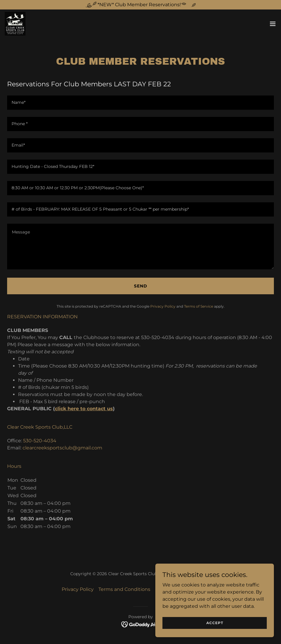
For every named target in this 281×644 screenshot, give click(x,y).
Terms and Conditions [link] (124, 589)
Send (141, 286)
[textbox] (140, 103)
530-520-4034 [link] (40, 441)
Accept (215, 623)
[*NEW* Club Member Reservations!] (140, 5)
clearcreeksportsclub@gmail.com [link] (62, 448)
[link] (15, 24)
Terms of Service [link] (199, 306)
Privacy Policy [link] (163, 306)
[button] (273, 24)
